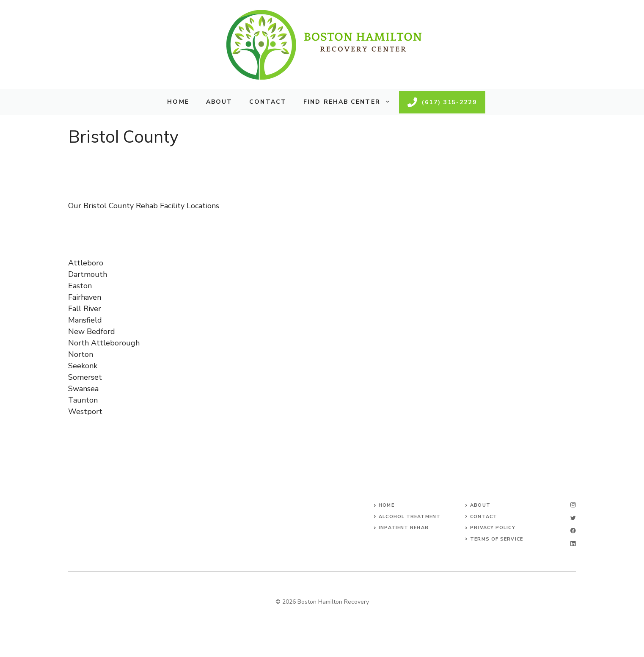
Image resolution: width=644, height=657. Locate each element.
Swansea (83, 389)
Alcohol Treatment (410, 517)
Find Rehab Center (351, 102)
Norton (81, 354)
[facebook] (573, 531)
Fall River (85, 309)
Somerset (85, 377)
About (219, 102)
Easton (80, 286)
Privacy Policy (493, 528)
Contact (268, 102)
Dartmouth (88, 274)
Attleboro (86, 263)
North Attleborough (104, 343)
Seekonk (83, 366)
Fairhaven (85, 297)
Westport (85, 411)
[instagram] (573, 505)
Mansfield (85, 320)
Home (178, 102)
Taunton (83, 400)
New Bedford (92, 331)
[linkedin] (573, 544)
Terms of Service (497, 539)
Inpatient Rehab (404, 528)
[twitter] (573, 518)
